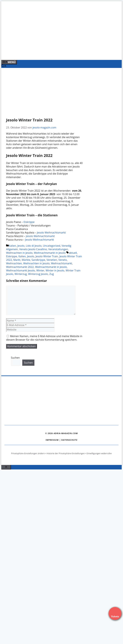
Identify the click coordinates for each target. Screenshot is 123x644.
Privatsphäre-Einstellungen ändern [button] (28, 453)
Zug (52, 274)
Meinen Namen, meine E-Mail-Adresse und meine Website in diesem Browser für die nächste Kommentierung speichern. (44, 338)
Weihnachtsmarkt (62, 263)
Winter (40, 270)
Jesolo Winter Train (47, 256)
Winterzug (21, 274)
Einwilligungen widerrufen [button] (99, 453)
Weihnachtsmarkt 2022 (20, 267)
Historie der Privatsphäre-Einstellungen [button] (66, 453)
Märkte (26, 260)
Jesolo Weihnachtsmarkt (51, 233)
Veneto (63, 260)
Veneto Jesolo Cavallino (33, 249)
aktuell (73, 253)
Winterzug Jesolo (38, 274)
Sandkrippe (38, 260)
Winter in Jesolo (55, 270)
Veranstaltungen (58, 249)
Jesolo (21, 246)
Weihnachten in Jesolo (19, 253)
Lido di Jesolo (34, 246)
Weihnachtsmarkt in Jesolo (50, 253)
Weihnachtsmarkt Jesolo (21, 270)
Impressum (52, 440)
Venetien (52, 260)
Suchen (15, 358)
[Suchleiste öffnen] (4, 66)
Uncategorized (52, 246)
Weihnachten (14, 263)
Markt (17, 260)
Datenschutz (69, 440)
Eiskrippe (29, 222)
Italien (12, 246)
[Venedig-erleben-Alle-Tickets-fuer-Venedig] (65, 54)
